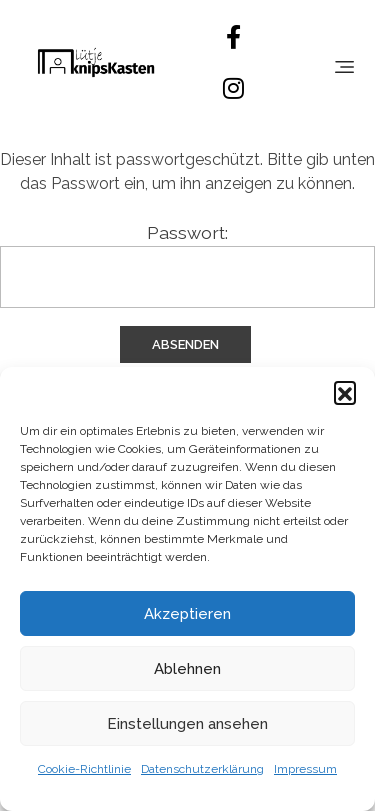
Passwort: (187, 265)
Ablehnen (187, 669)
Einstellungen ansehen (187, 724)
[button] (345, 392)
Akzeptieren (187, 614)
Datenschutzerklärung (202, 769)
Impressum (305, 769)
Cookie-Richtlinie (84, 769)
